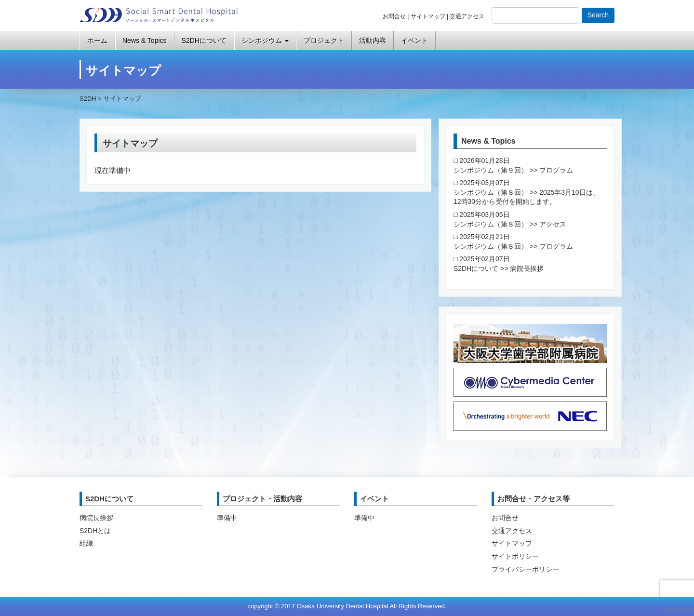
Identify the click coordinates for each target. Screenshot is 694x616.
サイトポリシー (515, 556)
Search (598, 15)
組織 (86, 543)
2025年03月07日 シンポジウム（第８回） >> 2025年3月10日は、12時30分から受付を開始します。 (527, 192)
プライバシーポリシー (525, 569)
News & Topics (145, 40)
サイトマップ (428, 16)
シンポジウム (265, 40)
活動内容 (373, 40)
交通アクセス (467, 16)
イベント (414, 40)
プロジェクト (324, 40)
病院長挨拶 (96, 518)
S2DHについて (204, 40)
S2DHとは (95, 531)
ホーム (97, 40)
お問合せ (394, 16)
